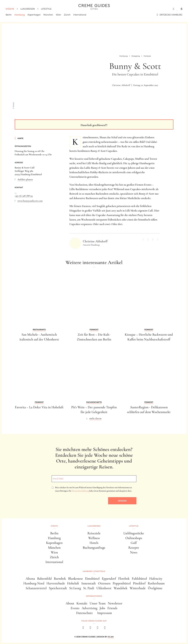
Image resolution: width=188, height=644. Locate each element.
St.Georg (75, 588)
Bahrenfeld (44, 579)
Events (75, 608)
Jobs (102, 608)
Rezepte (134, 548)
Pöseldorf (139, 583)
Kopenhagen (34, 15)
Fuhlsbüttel (139, 579)
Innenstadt (89, 583)
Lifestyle (46, 9)
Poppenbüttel (122, 583)
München (48, 15)
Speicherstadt (58, 588)
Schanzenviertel (36, 588)
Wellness (94, 538)
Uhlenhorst (104, 588)
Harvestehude (56, 583)
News (134, 552)
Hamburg (20, 15)
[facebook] (83, 628)
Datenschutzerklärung (80, 491)
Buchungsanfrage (94, 548)
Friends (112, 608)
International (80, 15)
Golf (134, 543)
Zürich (67, 15)
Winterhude (138, 588)
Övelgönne (155, 588)
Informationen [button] (94, 596)
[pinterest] (98, 628)
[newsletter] (105, 628)
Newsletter (115, 603)
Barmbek (60, 579)
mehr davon (95, 418)
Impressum (105, 613)
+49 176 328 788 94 (24, 196)
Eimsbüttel (92, 579)
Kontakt (82, 603)
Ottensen (104, 583)
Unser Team (98, 603)
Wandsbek (121, 588)
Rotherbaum (156, 583)
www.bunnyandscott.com (30, 201)
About (70, 603)
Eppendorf (109, 579)
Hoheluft (73, 583)
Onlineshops (134, 538)
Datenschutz (84, 613)
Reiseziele (94, 533)
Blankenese (75, 579)
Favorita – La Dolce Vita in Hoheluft (39, 407)
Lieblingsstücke (134, 533)
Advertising (89, 608)
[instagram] (90, 628)
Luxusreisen (28, 9)
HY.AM (111, 637)
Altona (30, 579)
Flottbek (124, 579)
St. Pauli (89, 588)
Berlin (9, 15)
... (16, 192)
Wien (59, 15)
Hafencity (156, 579)
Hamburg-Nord (34, 583)
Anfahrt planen (25, 179)
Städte (10, 9)
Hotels (94, 543)
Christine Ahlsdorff (121, 85)
